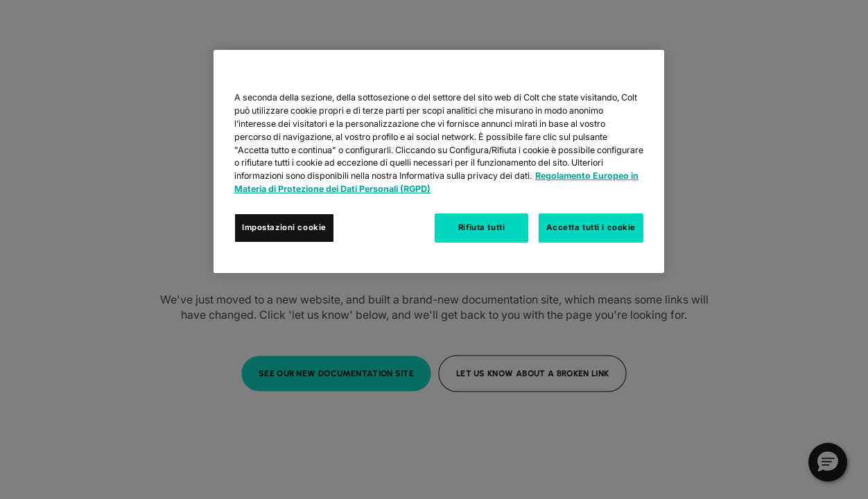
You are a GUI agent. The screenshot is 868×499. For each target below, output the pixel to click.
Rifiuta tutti (481, 227)
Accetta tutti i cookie (591, 227)
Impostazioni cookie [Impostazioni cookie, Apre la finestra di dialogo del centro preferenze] (284, 227)
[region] (439, 161)
